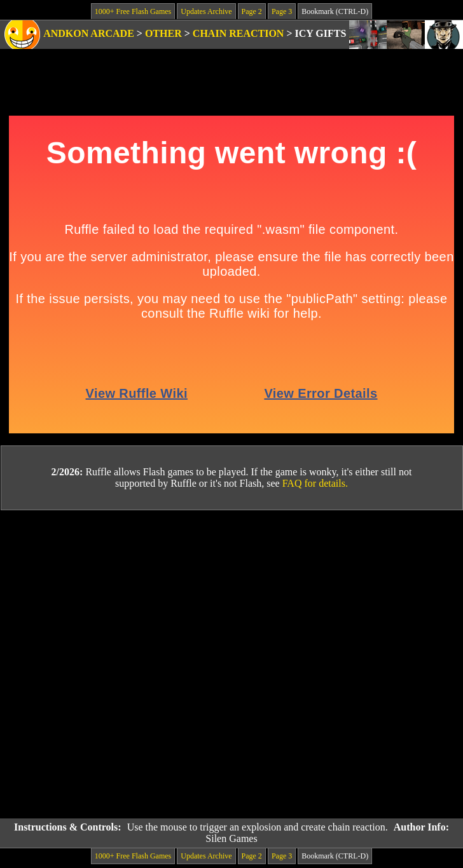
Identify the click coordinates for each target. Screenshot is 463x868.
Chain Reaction (238, 33)
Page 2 (252, 11)
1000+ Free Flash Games (133, 11)
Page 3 (282, 11)
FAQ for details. (315, 483)
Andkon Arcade (89, 33)
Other (163, 33)
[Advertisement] (148, 665)
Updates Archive (206, 11)
